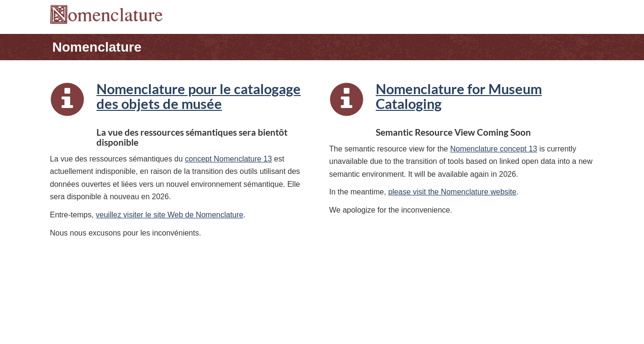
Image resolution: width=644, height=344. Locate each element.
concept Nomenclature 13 (228, 159)
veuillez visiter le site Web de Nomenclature (170, 215)
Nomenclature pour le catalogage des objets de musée (199, 97)
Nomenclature (97, 47)
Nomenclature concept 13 (494, 149)
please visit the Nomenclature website (452, 192)
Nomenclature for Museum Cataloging (459, 97)
